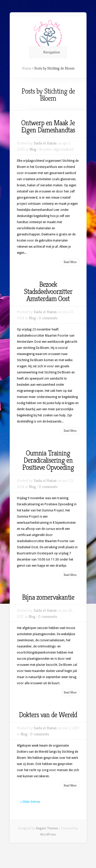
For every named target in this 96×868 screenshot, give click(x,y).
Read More (70, 262)
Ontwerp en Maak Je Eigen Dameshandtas (48, 126)
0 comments (48, 318)
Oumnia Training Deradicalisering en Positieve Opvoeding (48, 460)
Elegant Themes (47, 828)
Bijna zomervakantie (48, 597)
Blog (33, 149)
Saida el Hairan (45, 143)
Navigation (47, 52)
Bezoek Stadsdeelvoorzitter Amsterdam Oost (48, 292)
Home (27, 68)
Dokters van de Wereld (48, 715)
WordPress (48, 835)
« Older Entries (30, 802)
